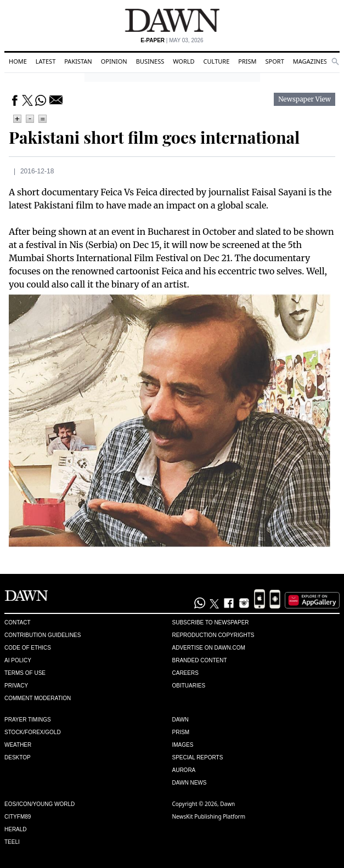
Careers (185, 673)
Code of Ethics (28, 648)
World (184, 61)
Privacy (16, 686)
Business (150, 61)
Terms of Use (25, 673)
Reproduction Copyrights (213, 635)
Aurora (184, 770)
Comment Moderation (38, 698)
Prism (247, 61)
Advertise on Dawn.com (209, 648)
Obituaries (189, 686)
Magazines (310, 61)
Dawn (181, 720)
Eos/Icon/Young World (40, 804)
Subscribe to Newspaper (211, 622)
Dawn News (190, 783)
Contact (18, 622)
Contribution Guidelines (43, 635)
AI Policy (18, 660)
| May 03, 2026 (172, 40)
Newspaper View (304, 99)
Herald (16, 829)
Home (18, 61)
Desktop (18, 757)
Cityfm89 (18, 817)
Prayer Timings (28, 720)
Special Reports (198, 757)
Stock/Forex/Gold (33, 732)
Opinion (114, 61)
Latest (46, 61)
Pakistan (78, 61)
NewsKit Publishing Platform (209, 816)
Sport (275, 61)
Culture (217, 61)
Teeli (12, 842)
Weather (18, 745)
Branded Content (200, 660)
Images (183, 745)
